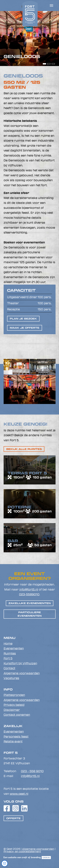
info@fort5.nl (29, 589)
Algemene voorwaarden (22, 673)
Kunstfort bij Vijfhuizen (20, 663)
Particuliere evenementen (30, 614)
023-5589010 (29, 594)
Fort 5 (8, 658)
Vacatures (11, 678)
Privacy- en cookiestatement (22, 851)
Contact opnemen (17, 715)
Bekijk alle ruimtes (24, 449)
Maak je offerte (25, 328)
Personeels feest (16, 736)
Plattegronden (14, 695)
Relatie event (13, 741)
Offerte (13, 818)
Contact (9, 668)
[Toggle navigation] (51, 5)
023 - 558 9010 (32, 771)
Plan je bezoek (23, 319)
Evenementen (14, 648)
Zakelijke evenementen (30, 603)
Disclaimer (12, 710)
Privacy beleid (14, 705)
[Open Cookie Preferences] (5, 863)
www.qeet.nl (19, 794)
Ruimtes (10, 653)
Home (8, 643)
